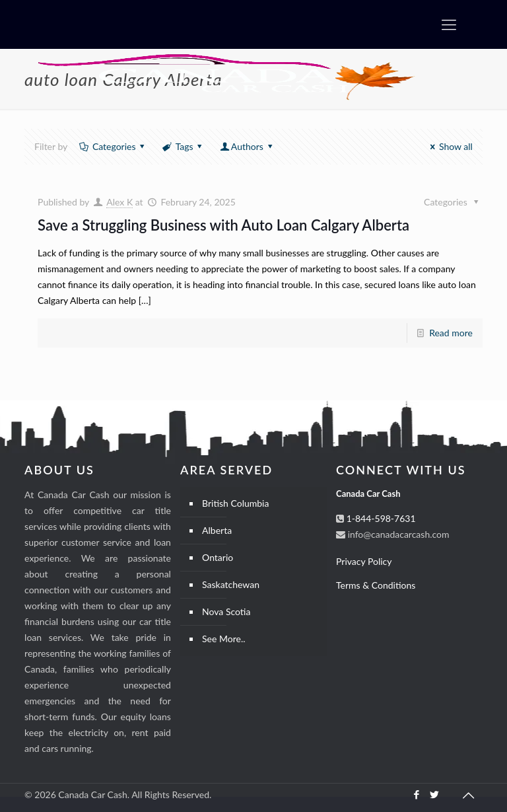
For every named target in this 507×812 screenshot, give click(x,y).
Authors (247, 146)
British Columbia (235, 503)
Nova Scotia (226, 611)
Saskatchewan (231, 584)
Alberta (217, 530)
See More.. (223, 639)
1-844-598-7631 (380, 518)
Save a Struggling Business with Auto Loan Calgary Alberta (223, 225)
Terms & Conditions (376, 585)
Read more (451, 333)
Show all (449, 146)
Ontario (218, 557)
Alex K (119, 202)
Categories (113, 146)
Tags (183, 146)
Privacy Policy (364, 561)
